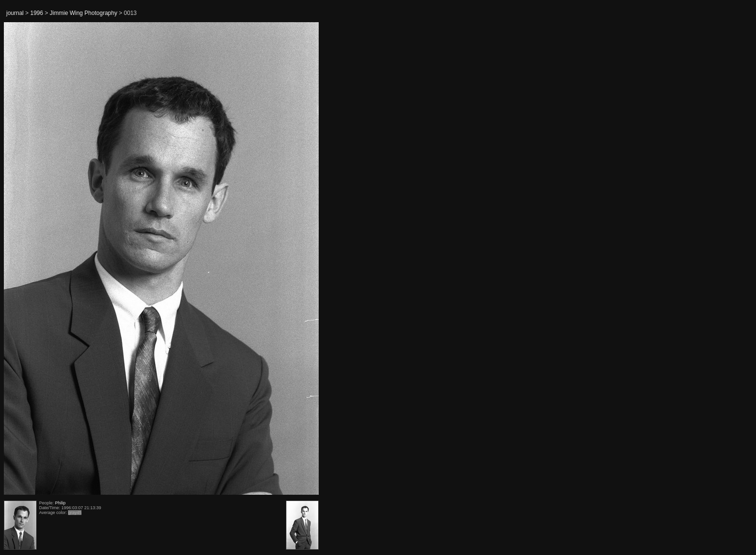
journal (15, 13)
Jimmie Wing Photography (83, 13)
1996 (37, 13)
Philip (60, 503)
